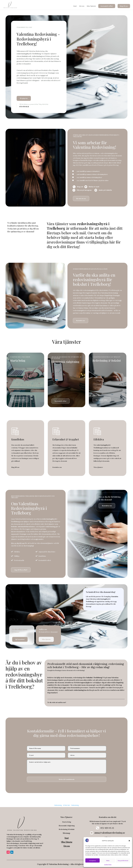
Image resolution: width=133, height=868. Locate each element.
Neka (108, 861)
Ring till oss (124, 6)
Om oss (82, 6)
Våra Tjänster (91, 6)
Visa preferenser (123, 861)
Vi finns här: (66, 805)
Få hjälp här (24, 98)
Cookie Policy (108, 864)
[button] (129, 841)
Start (75, 6)
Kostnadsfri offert (107, 6)
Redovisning (58, 805)
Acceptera (93, 861)
